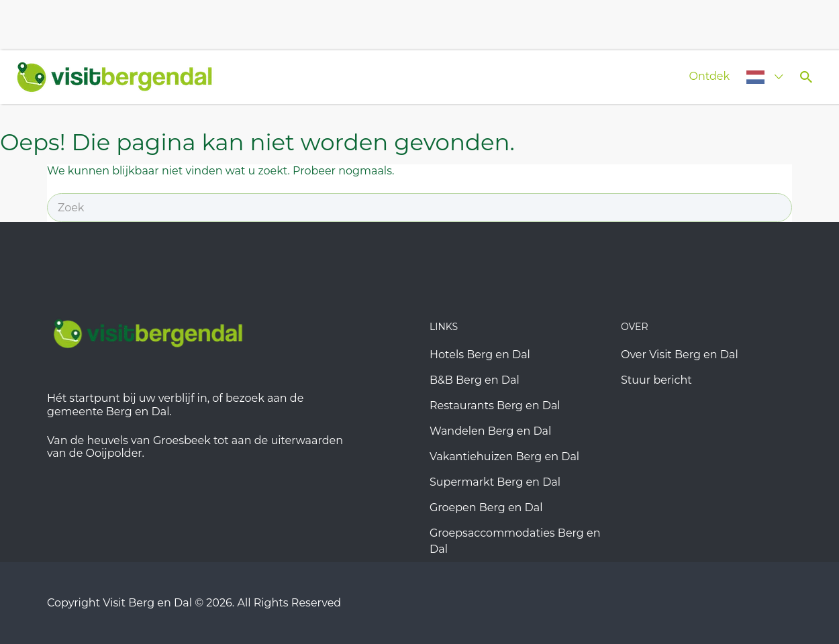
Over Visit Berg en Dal (680, 355)
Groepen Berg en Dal (486, 507)
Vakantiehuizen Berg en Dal (504, 457)
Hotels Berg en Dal (480, 355)
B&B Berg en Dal (475, 380)
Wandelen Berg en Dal (490, 431)
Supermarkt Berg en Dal (495, 482)
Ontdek (709, 76)
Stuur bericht (656, 380)
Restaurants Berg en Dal (495, 406)
